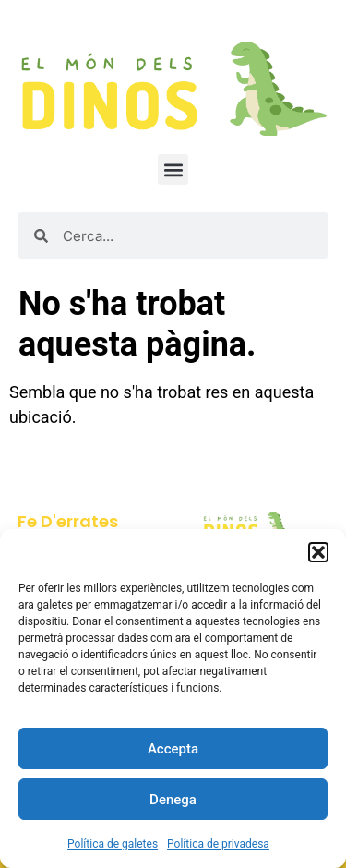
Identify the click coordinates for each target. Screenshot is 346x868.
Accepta (173, 749)
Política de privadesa (218, 844)
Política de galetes (113, 844)
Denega (173, 800)
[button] (318, 552)
